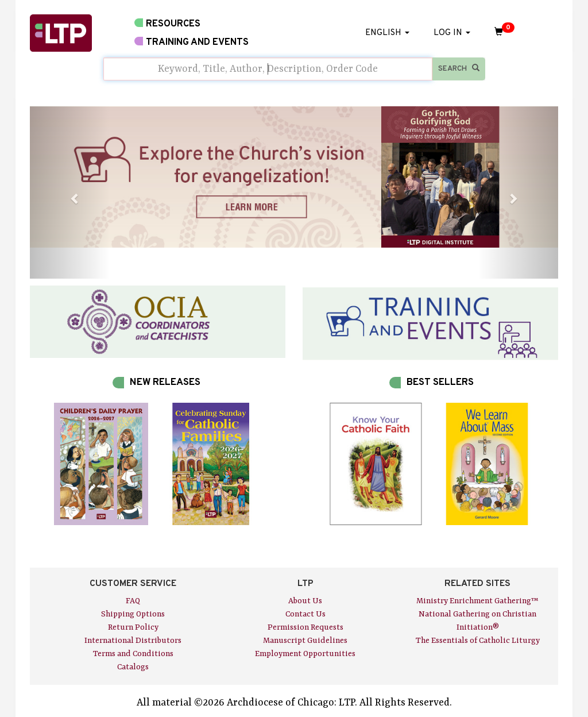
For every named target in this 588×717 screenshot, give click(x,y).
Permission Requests (305, 627)
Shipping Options (133, 614)
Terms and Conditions (133, 654)
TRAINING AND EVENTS (192, 42)
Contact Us (305, 614)
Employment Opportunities (305, 654)
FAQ (133, 601)
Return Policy (133, 627)
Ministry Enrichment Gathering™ (477, 601)
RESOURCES (167, 24)
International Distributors (133, 641)
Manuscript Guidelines (305, 641)
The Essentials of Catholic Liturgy (478, 641)
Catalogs (133, 667)
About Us (305, 601)
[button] (69, 192)
